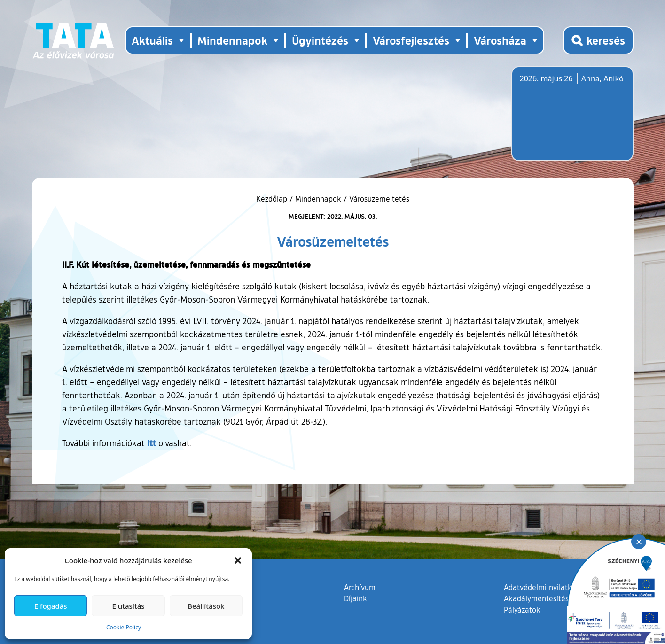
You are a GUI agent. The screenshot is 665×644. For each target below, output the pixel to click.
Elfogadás (51, 606)
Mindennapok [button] (232, 40)
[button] (238, 560)
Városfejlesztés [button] (411, 40)
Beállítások (206, 606)
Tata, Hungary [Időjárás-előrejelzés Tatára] (572, 119)
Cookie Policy (124, 627)
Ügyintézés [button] (320, 40)
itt (152, 443)
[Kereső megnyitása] (598, 40)
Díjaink (356, 598)
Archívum (360, 587)
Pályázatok (522, 610)
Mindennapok (318, 199)
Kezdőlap (273, 199)
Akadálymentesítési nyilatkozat (557, 598)
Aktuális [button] (152, 40)
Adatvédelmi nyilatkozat (545, 587)
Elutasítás (128, 606)
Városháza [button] (500, 40)
